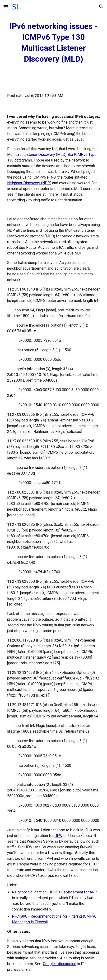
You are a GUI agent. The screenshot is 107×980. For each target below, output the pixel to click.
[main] (54, 43)
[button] (6, 7)
